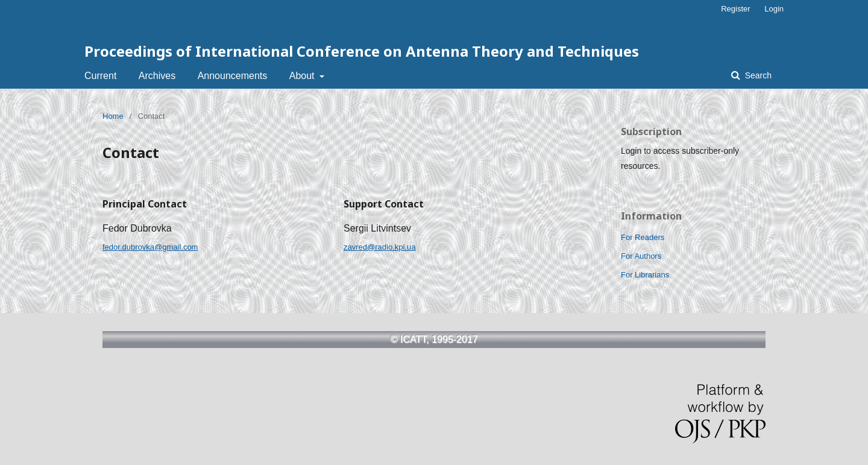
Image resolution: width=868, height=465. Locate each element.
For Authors (641, 256)
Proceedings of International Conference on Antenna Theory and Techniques (362, 51)
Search (757, 75)
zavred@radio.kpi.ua (379, 247)
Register (735, 9)
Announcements (233, 76)
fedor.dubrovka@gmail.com (150, 247)
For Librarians (645, 275)
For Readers (643, 237)
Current (100, 76)
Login (774, 9)
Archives (157, 76)
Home (113, 116)
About (303, 76)
